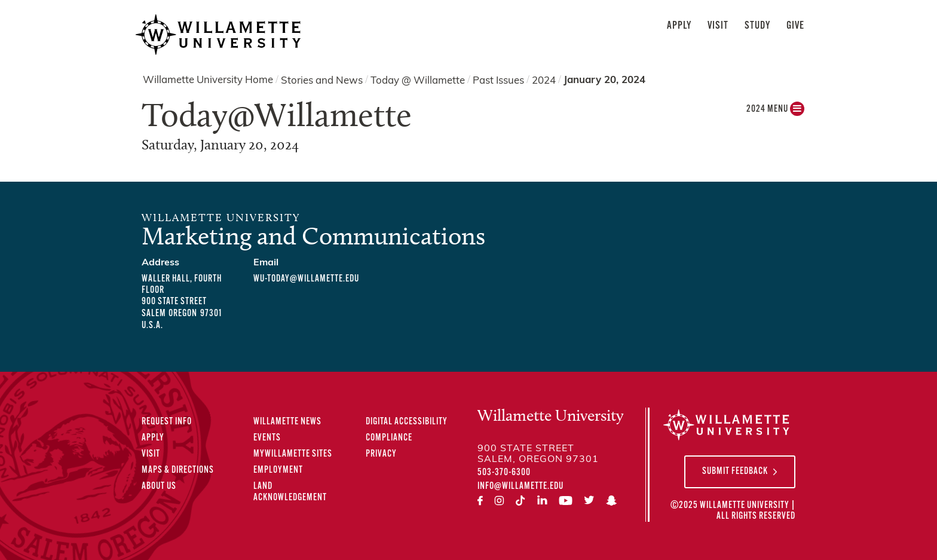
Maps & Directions (178, 470)
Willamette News (287, 422)
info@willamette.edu (520, 486)
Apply (679, 26)
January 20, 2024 (604, 80)
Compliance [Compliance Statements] (389, 438)
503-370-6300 (504, 473)
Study (757, 26)
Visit (718, 26)
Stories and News (322, 80)
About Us (159, 486)
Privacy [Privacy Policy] (381, 454)
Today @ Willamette (418, 80)
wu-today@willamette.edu (306, 279)
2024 (544, 80)
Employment (278, 470)
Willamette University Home (208, 80)
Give (795, 26)
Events (267, 438)
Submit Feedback (735, 472)
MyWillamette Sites (293, 454)
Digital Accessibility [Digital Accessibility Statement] (407, 422)
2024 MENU (775, 112)
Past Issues (498, 80)
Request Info (167, 422)
